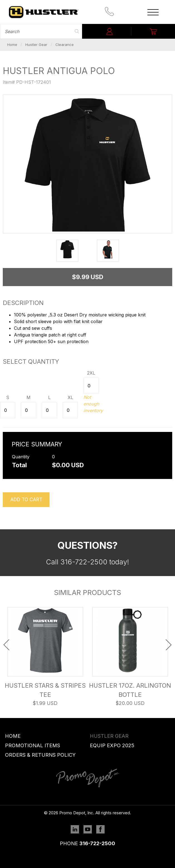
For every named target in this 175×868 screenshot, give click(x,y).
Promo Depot (44, 12)
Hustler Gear (36, 45)
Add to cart (26, 500)
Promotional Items (33, 745)
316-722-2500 (97, 843)
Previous (6, 645)
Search (77, 31)
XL (70, 397)
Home (12, 45)
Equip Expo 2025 (112, 745)
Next (169, 645)
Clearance (65, 45)
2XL (91, 373)
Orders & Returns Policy (40, 755)
